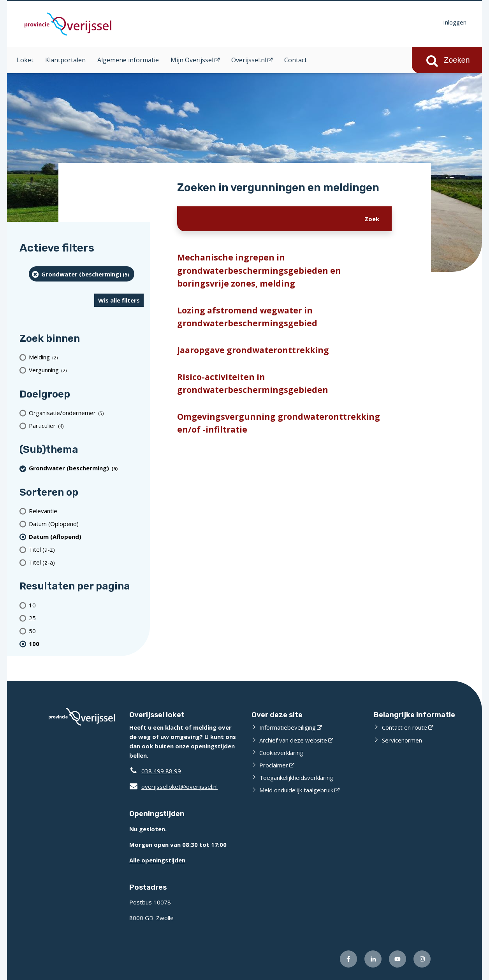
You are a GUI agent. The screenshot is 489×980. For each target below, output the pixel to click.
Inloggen (455, 22)
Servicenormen (402, 740)
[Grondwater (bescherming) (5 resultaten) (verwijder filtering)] (82, 274)
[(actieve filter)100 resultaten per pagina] (86, 643)
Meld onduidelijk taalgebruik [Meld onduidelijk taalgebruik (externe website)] (296, 790)
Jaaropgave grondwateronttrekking (253, 350)
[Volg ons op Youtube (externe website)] (398, 959)
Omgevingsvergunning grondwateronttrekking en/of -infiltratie (279, 423)
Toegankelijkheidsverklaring (296, 778)
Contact (296, 60)
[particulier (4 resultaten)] (86, 425)
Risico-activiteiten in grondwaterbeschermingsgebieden (253, 384)
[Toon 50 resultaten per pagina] (86, 631)
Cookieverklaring (281, 753)
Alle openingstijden (157, 860)
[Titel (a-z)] (86, 549)
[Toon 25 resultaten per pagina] (86, 618)
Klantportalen (65, 60)
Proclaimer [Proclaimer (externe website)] (274, 765)
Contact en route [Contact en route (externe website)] (405, 727)
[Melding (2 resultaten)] (86, 357)
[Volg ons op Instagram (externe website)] (422, 959)
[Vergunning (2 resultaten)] (86, 370)
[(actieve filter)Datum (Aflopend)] (86, 536)
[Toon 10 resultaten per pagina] (86, 605)
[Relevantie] (86, 511)
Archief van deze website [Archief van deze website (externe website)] (293, 740)
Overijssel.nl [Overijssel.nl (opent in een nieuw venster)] (249, 60)
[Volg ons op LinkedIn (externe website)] (373, 959)
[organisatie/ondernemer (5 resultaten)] (86, 413)
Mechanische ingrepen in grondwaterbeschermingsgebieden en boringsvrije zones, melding (259, 270)
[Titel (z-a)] (86, 562)
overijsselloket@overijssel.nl (173, 786)
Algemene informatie (128, 60)
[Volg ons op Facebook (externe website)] (348, 959)
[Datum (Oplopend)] (86, 523)
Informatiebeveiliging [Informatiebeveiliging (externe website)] (288, 727)
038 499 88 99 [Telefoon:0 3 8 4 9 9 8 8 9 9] (161, 771)
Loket (25, 60)
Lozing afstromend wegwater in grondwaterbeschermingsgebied (247, 317)
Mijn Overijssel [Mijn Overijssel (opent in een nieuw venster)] (192, 60)
